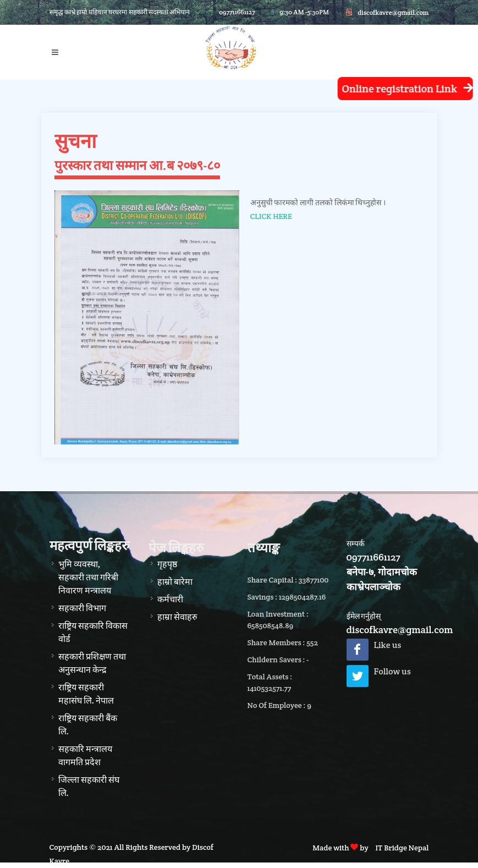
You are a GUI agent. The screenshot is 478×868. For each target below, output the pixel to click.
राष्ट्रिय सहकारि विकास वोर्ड (93, 632)
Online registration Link (404, 89)
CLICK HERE (271, 216)
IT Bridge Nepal (402, 848)
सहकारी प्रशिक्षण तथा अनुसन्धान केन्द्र (92, 663)
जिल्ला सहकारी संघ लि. (89, 786)
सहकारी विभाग (82, 608)
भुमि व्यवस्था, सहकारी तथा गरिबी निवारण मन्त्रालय (88, 577)
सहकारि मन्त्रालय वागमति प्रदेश (85, 756)
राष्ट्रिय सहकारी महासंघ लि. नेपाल (86, 694)
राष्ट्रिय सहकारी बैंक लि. (88, 725)
